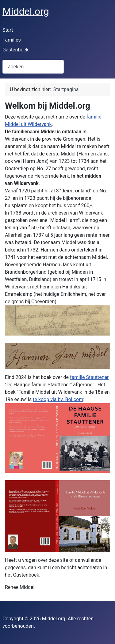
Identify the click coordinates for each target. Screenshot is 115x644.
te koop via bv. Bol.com (58, 399)
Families (12, 40)
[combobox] (33, 67)
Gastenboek (15, 50)
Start (8, 30)
